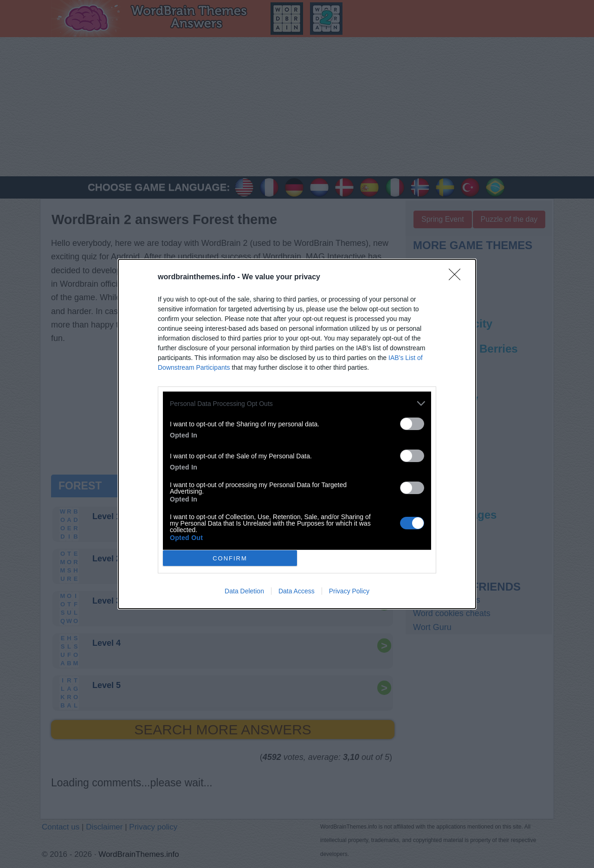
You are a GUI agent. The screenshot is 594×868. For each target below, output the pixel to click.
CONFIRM (230, 558)
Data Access (297, 591)
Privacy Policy (349, 591)
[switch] (412, 424)
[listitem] (297, 403)
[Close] (458, 277)
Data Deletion (244, 591)
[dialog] (297, 434)
